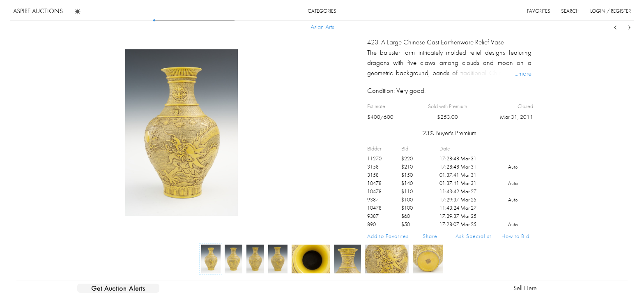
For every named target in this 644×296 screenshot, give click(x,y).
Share (430, 236)
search (570, 11)
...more (523, 73)
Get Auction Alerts (118, 288)
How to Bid (515, 236)
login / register (611, 11)
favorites (539, 11)
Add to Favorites (388, 236)
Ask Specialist (473, 236)
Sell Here (525, 288)
